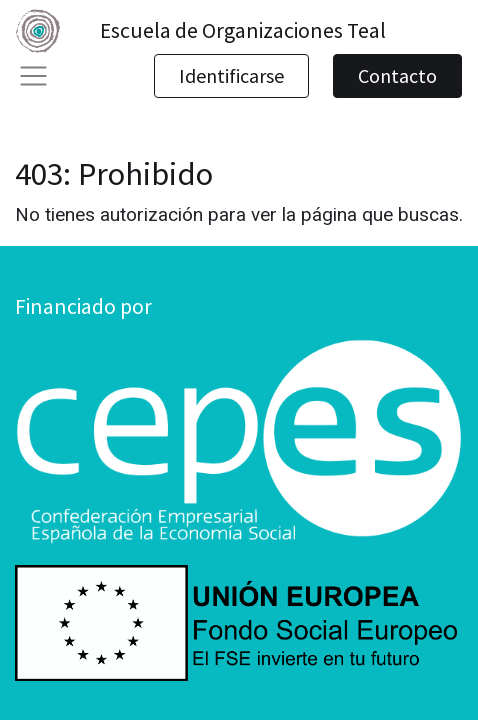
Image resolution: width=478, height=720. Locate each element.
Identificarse (231, 75)
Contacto (397, 75)
